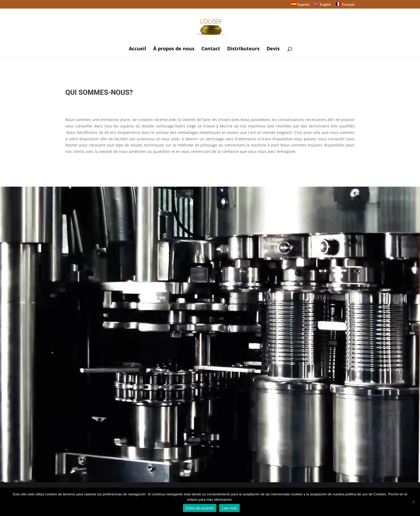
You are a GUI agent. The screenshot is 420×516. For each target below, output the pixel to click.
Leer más (229, 508)
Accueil (138, 49)
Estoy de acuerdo (200, 508)
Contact (211, 49)
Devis (273, 49)
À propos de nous (174, 49)
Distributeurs (243, 49)
